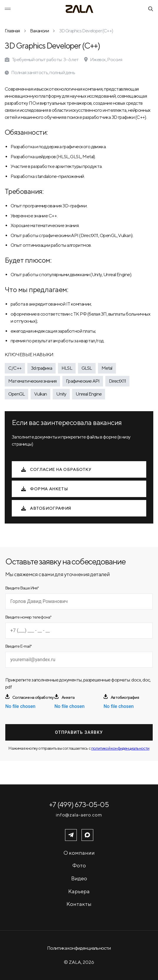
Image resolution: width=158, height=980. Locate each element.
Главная (12, 31)
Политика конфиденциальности (79, 948)
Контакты (79, 904)
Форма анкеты (45, 489)
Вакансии (39, 31)
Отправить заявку (79, 732)
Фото (79, 865)
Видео (79, 878)
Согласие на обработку (56, 469)
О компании (79, 853)
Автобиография (46, 508)
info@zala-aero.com (79, 815)
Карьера (79, 891)
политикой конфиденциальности (120, 748)
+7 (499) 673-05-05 (79, 804)
